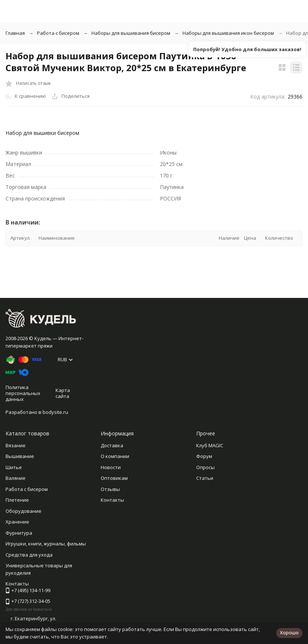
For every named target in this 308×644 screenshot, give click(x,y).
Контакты (112, 500)
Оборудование (24, 511)
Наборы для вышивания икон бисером (228, 33)
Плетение (17, 500)
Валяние (16, 478)
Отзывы (110, 489)
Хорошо (289, 633)
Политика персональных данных (23, 393)
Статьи (205, 478)
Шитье (14, 467)
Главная (15, 33)
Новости (111, 467)
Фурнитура (19, 533)
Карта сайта (63, 393)
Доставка (112, 445)
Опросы (205, 467)
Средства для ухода (29, 555)
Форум (204, 456)
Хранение (17, 522)
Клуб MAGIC (210, 445)
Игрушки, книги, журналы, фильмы (46, 544)
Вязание (16, 445)
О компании (115, 456)
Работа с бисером (58, 33)
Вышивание (20, 456)
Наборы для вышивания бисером (131, 33)
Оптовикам (114, 478)
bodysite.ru (55, 412)
